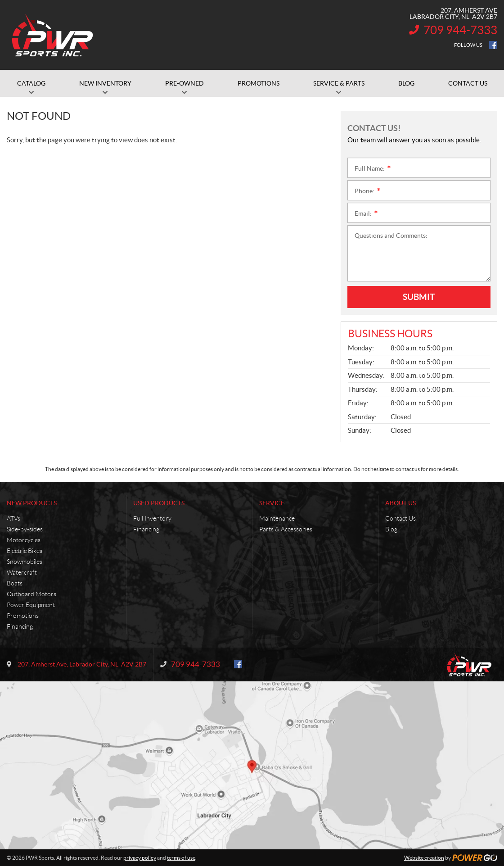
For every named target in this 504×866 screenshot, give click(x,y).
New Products (32, 503)
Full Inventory (152, 518)
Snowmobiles (25, 562)
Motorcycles (24, 540)
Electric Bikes (25, 551)
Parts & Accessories (286, 529)
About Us (400, 503)
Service (272, 503)
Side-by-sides (25, 529)
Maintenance (277, 518)
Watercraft (22, 572)
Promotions (23, 616)
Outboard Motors (31, 594)
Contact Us (400, 518)
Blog (391, 529)
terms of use (181, 858)
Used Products (159, 503)
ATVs (13, 518)
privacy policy (140, 858)
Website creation (424, 858)
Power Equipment (31, 605)
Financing (20, 626)
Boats (15, 583)
